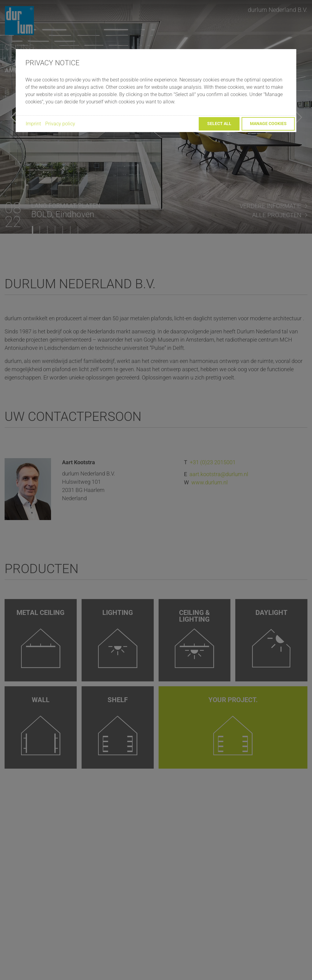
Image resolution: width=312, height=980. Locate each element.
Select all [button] (219, 124)
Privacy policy (60, 124)
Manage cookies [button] (268, 124)
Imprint (33, 124)
